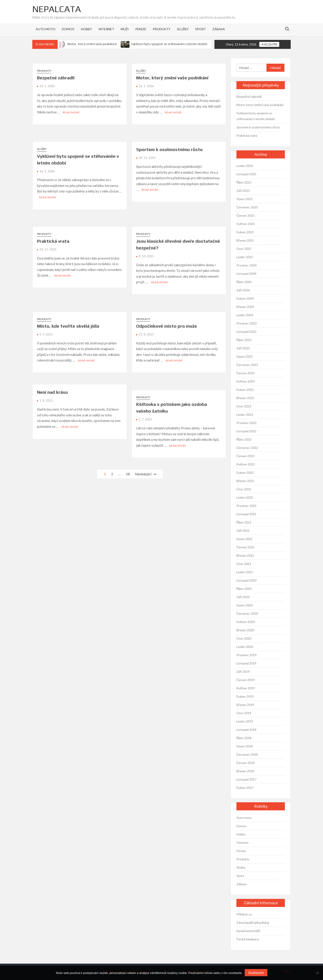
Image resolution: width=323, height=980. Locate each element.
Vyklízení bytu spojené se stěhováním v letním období (177, 44)
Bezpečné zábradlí (56, 78)
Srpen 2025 (244, 199)
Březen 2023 (245, 398)
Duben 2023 (245, 390)
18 (128, 474)
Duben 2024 (245, 298)
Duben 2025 (245, 232)
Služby (183, 29)
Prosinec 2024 (247, 265)
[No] (317, 973)
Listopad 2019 (246, 663)
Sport (201, 29)
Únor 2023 (244, 406)
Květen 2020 (246, 622)
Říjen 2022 (244, 439)
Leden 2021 (245, 572)
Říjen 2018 (244, 738)
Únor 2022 (244, 489)
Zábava (219, 29)
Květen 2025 (246, 224)
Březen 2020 (245, 630)
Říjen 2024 (244, 282)
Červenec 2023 (247, 365)
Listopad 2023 (246, 332)
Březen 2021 (245, 555)
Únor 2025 (244, 249)
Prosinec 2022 (247, 423)
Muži (125, 29)
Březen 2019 (245, 705)
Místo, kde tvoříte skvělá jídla (68, 326)
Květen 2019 (246, 688)
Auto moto (46, 29)
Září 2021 (243, 531)
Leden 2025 (245, 257)
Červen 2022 (246, 456)
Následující (143, 474)
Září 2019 (243, 672)
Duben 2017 (245, 788)
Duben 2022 (245, 473)
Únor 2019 (244, 713)
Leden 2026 (245, 166)
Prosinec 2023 (247, 323)
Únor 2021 (244, 564)
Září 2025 (243, 191)
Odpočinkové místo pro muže (167, 326)
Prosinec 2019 (247, 655)
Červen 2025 (246, 215)
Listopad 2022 (246, 431)
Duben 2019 (245, 696)
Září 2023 (243, 348)
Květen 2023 (246, 381)
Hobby (86, 29)
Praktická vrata (53, 241)
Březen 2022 (245, 481)
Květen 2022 (246, 464)
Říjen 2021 (244, 522)
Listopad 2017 (246, 779)
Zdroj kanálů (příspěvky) (253, 923)
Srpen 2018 (244, 746)
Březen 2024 (245, 307)
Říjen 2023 (244, 340)
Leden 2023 (245, 414)
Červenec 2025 (247, 207)
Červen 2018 (246, 763)
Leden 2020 (245, 647)
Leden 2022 (245, 497)
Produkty (162, 29)
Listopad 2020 (246, 580)
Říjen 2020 (244, 589)
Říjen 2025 (244, 182)
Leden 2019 (245, 721)
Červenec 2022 (247, 448)
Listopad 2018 (246, 730)
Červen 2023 (246, 373)
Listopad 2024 (246, 274)
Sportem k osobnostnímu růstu (169, 149)
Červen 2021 (246, 547)
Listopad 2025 (246, 174)
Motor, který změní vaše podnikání (100, 44)
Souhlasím (256, 972)
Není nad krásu (52, 392)
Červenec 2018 (247, 754)
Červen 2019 (246, 680)
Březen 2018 (245, 771)
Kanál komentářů (248, 931)
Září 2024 (243, 290)
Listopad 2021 (246, 514)
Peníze (141, 29)
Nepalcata (57, 9)
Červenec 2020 (247, 613)
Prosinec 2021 (247, 506)
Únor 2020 (244, 638)
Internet (106, 29)
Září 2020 (243, 597)
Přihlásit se (244, 914)
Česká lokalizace (248, 939)
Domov (68, 29)
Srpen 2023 (244, 356)
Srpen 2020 (244, 605)
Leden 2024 (245, 315)
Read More (71, 112)
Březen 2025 (245, 240)
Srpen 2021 (244, 539)
